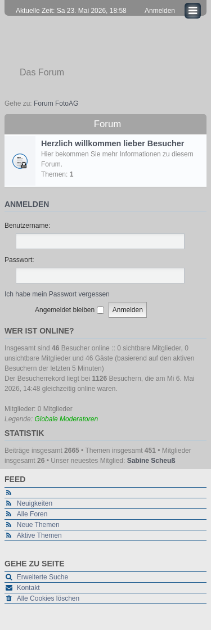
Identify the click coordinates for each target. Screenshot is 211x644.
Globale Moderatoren (66, 419)
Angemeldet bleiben (69, 310)
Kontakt (28, 588)
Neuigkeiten (35, 503)
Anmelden (27, 204)
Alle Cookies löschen (48, 598)
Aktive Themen (39, 535)
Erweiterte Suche (42, 577)
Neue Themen (38, 525)
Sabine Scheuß (151, 461)
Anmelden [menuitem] (160, 11)
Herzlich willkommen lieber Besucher (113, 143)
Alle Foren (32, 514)
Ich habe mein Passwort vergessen (57, 294)
